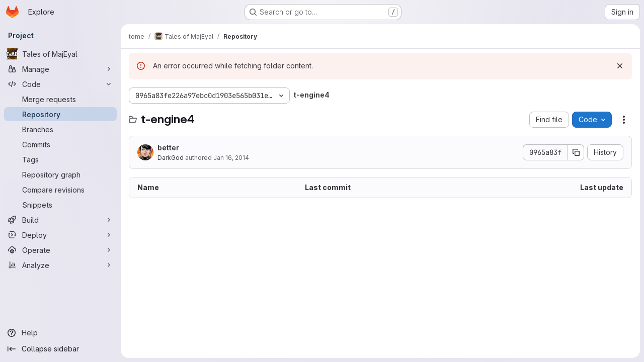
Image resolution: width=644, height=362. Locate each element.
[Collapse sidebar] (60, 349)
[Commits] (60, 144)
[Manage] (60, 69)
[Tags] (60, 159)
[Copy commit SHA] (576, 152)
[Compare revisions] (60, 190)
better (168, 148)
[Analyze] (60, 265)
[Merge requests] (60, 99)
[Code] (60, 84)
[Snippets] (60, 205)
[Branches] (60, 129)
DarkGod (171, 158)
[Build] (60, 220)
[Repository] (60, 114)
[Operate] (60, 250)
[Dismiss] (620, 66)
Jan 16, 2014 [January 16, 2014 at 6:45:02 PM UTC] (231, 158)
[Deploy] (60, 235)
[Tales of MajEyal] (60, 54)
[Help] (60, 333)
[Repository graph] (60, 174)
